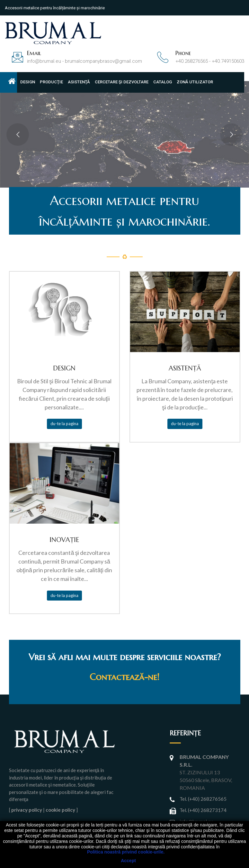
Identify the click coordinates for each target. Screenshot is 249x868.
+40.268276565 (192, 61)
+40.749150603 (228, 61)
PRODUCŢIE (51, 82)
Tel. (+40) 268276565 (203, 799)
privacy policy (27, 810)
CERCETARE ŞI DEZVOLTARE (122, 82)
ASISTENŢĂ (79, 82)
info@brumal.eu (44, 61)
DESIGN (28, 82)
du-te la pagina (64, 424)
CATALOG (163, 82)
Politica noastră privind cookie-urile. (126, 852)
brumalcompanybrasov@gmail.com (103, 61)
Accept (128, 861)
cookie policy (60, 810)
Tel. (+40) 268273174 (203, 810)
